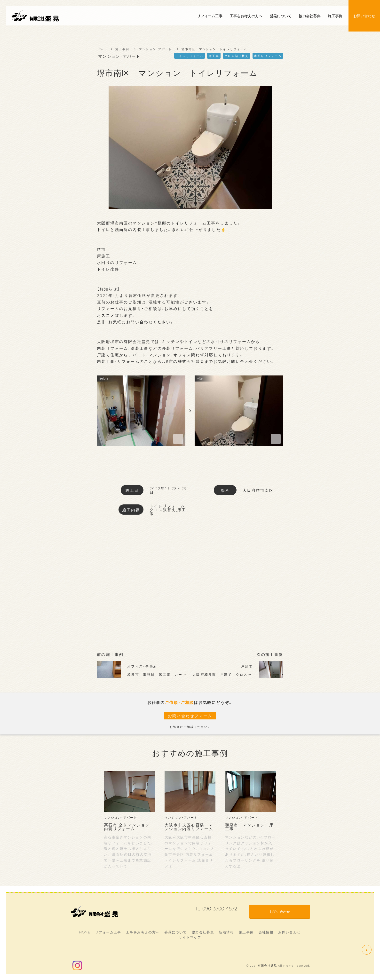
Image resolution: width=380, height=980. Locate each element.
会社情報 (266, 932)
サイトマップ (190, 937)
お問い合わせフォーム (190, 716)
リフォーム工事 (108, 932)
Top (103, 49)
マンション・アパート (155, 49)
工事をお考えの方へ (143, 932)
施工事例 (122, 49)
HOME (85, 932)
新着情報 (226, 932)
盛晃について (175, 932)
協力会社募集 (203, 932)
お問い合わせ (289, 932)
